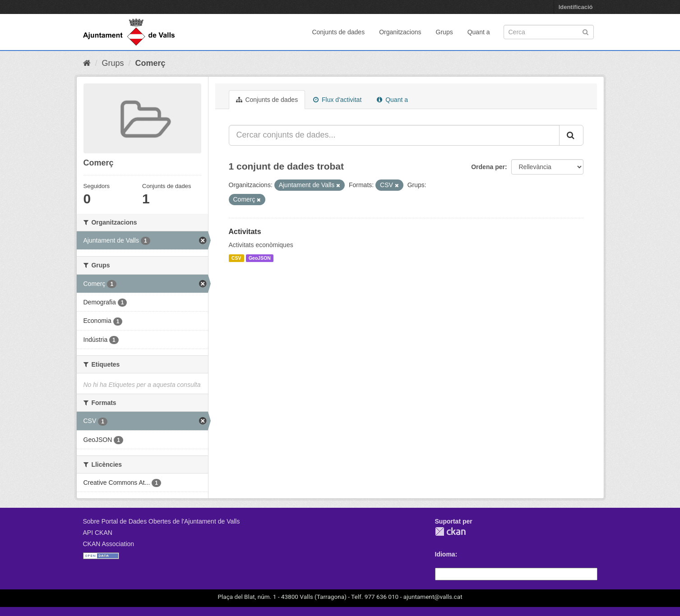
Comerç (150, 63)
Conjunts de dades (338, 32)
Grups (444, 32)
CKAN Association (109, 544)
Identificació (576, 7)
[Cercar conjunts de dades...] (394, 135)
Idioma (445, 554)
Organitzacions (400, 32)
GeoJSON (260, 258)
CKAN (450, 531)
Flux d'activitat (337, 100)
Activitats (245, 232)
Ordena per (488, 167)
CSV (236, 258)
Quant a (479, 32)
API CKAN (98, 533)
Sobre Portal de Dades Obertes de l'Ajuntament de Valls (162, 521)
